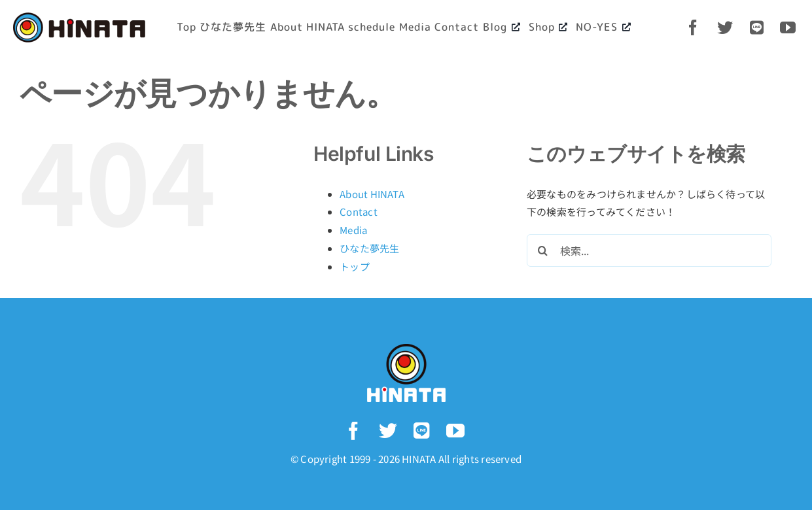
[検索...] (649, 250)
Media (353, 230)
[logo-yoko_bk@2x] (79, 17)
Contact (359, 212)
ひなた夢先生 (369, 248)
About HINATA (372, 194)
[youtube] (789, 27)
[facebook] (695, 27)
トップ (355, 266)
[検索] (543, 250)
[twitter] (727, 27)
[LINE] (758, 27)
